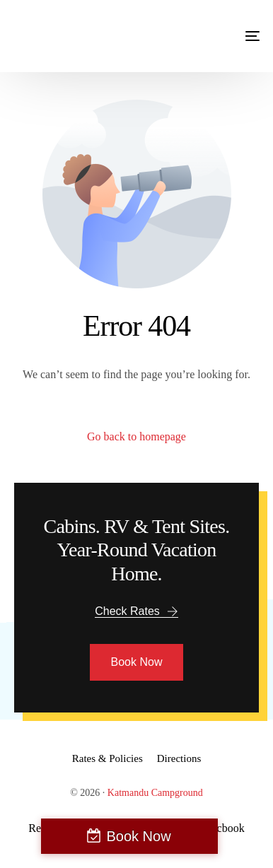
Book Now (138, 836)
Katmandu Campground (155, 793)
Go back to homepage (136, 436)
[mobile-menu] (238, 36)
